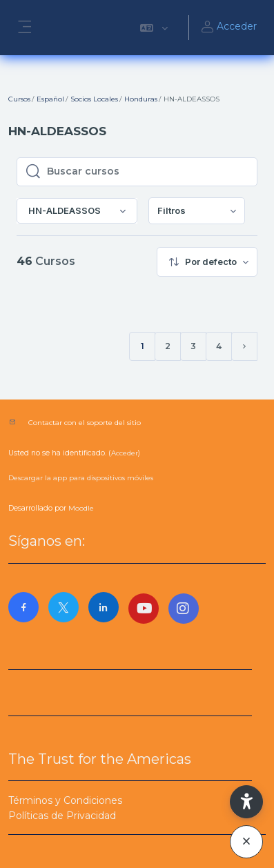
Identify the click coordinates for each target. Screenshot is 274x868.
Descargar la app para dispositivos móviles (81, 478)
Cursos (19, 99)
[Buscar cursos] (148, 172)
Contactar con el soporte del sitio (85, 423)
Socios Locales (94, 99)
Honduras (141, 99)
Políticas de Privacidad (62, 816)
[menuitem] (197, 211)
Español (50, 99)
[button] (154, 28)
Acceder (228, 28)
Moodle (81, 508)
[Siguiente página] (244, 346)
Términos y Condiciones (65, 800)
